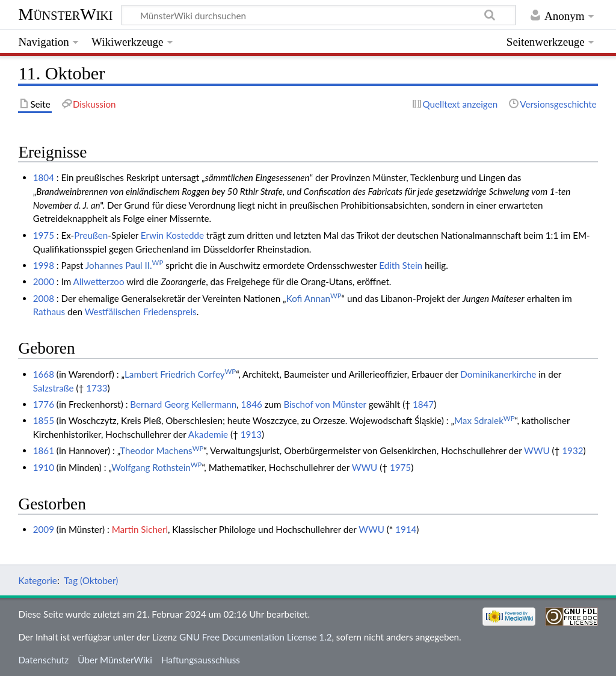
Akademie (208, 434)
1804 (44, 177)
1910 (44, 467)
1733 (97, 388)
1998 (44, 265)
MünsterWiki (65, 14)
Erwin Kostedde (172, 235)
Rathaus (49, 312)
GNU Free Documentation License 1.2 (255, 637)
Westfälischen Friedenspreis (141, 312)
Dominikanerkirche (498, 374)
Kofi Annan (314, 298)
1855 (44, 420)
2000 (44, 281)
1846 (252, 404)
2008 (44, 298)
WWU (537, 450)
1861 (44, 450)
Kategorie (37, 580)
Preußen (91, 235)
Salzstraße (54, 388)
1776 (44, 404)
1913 (251, 434)
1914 (406, 529)
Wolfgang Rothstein (156, 467)
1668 (44, 374)
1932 (572, 450)
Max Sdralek (485, 420)
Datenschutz (43, 660)
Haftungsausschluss (201, 660)
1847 (423, 404)
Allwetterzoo (99, 281)
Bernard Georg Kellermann (183, 404)
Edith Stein (401, 265)
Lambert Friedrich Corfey (180, 374)
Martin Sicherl (140, 529)
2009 (44, 529)
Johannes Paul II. (124, 265)
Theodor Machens (162, 450)
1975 (44, 235)
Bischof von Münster (325, 404)
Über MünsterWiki (115, 660)
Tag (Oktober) (91, 580)
